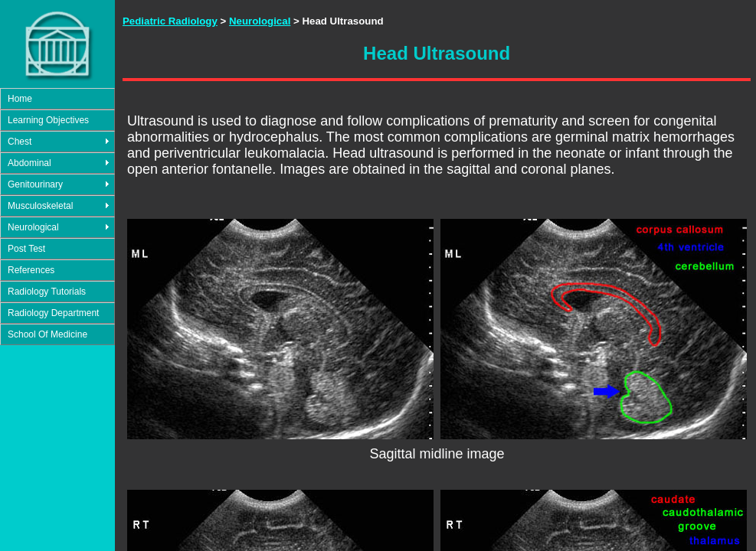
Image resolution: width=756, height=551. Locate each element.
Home (20, 99)
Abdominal (29, 163)
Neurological (33, 227)
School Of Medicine (47, 334)
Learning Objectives (48, 120)
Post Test (26, 249)
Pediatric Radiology (170, 21)
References (31, 270)
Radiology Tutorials (47, 292)
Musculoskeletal (40, 206)
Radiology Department (53, 313)
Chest (20, 142)
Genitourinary (35, 184)
